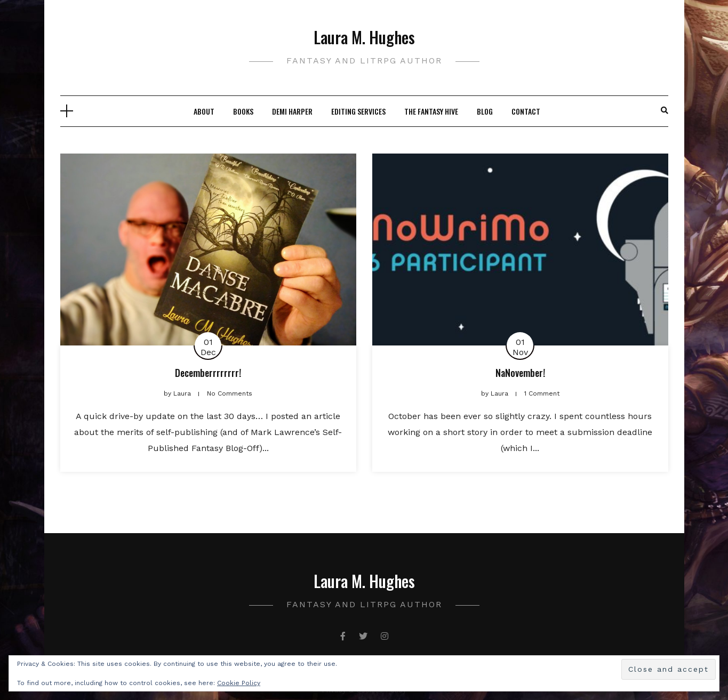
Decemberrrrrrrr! (208, 373)
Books (243, 111)
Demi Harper (292, 111)
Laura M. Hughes (364, 37)
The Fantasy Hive (431, 111)
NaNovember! (520, 373)
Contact (526, 111)
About (204, 111)
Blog (485, 111)
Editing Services (358, 111)
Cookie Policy (239, 683)
